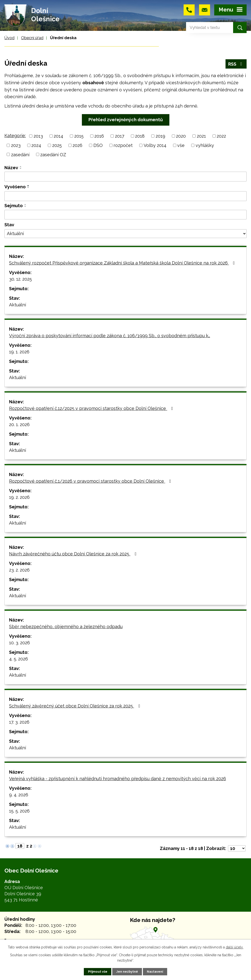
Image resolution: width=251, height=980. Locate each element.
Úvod (9, 38)
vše (181, 145)
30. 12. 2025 (20, 279)
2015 (79, 136)
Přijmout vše (98, 972)
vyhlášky (205, 145)
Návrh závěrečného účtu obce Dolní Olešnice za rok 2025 (74, 554)
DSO (98, 145)
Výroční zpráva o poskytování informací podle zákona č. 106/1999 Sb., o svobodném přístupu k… (110, 336)
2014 (58, 136)
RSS (236, 64)
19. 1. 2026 (19, 352)
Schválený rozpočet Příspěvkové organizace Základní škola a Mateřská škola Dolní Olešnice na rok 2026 (123, 263)
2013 (38, 136)
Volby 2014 (155, 145)
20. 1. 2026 (19, 424)
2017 (120, 136)
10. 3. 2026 (19, 643)
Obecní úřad (32, 38)
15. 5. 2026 (19, 811)
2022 (221, 136)
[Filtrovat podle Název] (125, 177)
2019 (160, 136)
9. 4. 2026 (19, 795)
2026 (77, 145)
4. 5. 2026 (19, 659)
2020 (181, 136)
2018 (140, 136)
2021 (201, 136)
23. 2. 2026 (19, 570)
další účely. (235, 947)
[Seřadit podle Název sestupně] (21, 168)
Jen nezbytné (127, 972)
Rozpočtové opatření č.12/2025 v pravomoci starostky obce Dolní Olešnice (92, 408)
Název (11, 168)
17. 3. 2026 (19, 722)
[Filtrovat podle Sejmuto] (125, 215)
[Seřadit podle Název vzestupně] (21, 167)
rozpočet (123, 145)
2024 (36, 145)
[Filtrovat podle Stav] (125, 234)
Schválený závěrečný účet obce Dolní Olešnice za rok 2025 (75, 706)
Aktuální (18, 305)
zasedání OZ (53, 154)
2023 (16, 145)
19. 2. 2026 (19, 497)
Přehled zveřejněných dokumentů (126, 120)
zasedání (20, 154)
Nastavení (155, 972)
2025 (57, 145)
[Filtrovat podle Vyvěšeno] (125, 196)
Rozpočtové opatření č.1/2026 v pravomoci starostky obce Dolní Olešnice (91, 481)
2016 (99, 136)
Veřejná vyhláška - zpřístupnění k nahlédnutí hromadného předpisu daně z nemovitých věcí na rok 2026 (118, 779)
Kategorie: (15, 136)
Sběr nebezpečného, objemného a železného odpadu (66, 627)
